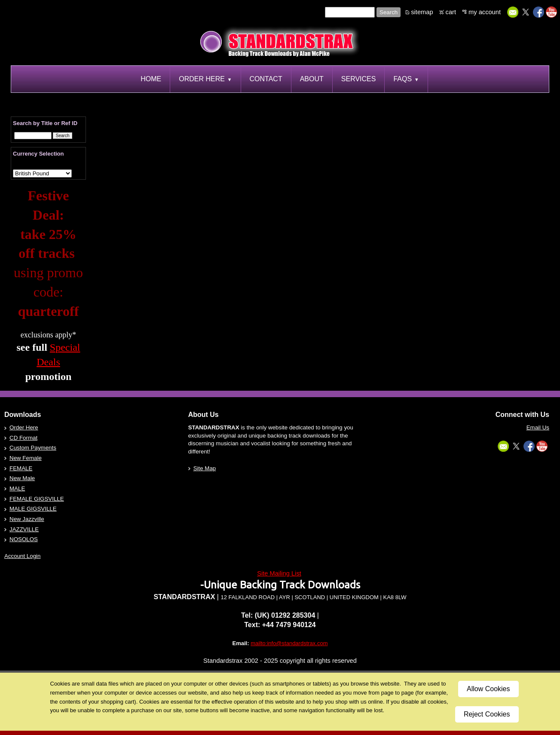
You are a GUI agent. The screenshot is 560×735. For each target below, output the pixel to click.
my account (485, 12)
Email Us (538, 427)
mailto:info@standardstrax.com (289, 643)
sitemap (422, 12)
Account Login (22, 556)
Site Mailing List (279, 573)
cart (451, 12)
